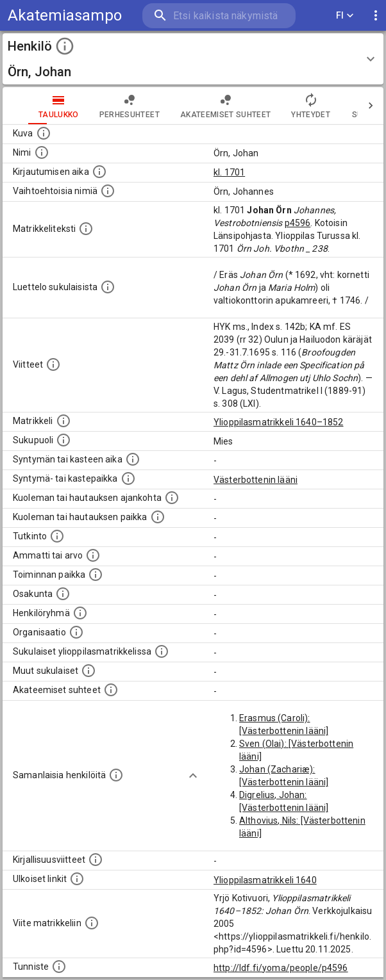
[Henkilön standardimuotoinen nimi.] (42, 152)
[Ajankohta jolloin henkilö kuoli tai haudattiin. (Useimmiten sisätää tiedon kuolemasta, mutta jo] (172, 498)
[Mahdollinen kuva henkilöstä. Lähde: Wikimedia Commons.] (44, 133)
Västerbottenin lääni (256, 480)
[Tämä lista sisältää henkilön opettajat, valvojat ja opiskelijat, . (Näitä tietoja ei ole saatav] (111, 690)
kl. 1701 (229, 172)
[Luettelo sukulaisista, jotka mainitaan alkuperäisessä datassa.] (108, 287)
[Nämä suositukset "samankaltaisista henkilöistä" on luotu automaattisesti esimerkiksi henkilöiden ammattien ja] (116, 775)
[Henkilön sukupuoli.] (63, 440)
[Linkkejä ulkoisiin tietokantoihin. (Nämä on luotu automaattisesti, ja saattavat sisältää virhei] (77, 879)
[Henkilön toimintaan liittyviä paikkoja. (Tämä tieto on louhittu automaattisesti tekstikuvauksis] (96, 575)
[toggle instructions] (65, 46)
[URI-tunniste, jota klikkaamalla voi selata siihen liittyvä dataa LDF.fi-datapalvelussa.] (59, 967)
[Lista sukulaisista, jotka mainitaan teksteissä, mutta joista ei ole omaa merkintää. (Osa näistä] (88, 671)
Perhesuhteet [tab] (130, 106)
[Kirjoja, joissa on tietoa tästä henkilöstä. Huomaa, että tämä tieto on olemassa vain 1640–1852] (96, 860)
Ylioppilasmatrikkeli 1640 (265, 880)
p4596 (298, 223)
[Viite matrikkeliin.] (92, 923)
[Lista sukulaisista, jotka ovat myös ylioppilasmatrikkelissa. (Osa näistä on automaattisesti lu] (162, 651)
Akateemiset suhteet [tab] (226, 106)
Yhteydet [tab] (311, 106)
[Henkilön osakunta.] (63, 594)
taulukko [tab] (59, 106)
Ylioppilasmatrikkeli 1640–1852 (279, 422)
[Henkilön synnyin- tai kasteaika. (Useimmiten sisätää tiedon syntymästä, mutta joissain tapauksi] (133, 459)
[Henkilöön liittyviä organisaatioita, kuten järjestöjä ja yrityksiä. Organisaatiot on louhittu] (76, 632)
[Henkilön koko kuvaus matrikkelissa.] (86, 229)
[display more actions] (376, 16)
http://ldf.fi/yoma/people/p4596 (281, 968)
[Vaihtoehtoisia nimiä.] (108, 191)
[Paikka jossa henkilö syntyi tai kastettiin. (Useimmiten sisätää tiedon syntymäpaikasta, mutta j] (128, 478)
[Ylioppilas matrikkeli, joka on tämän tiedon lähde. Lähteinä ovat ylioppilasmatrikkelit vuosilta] (63, 421)
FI (345, 16)
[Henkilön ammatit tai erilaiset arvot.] (93, 555)
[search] (219, 16)
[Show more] (193, 776)
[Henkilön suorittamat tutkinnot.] (57, 536)
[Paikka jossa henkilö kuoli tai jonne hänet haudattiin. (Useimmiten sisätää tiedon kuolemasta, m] (158, 517)
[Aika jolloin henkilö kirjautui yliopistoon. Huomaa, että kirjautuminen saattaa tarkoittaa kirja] (99, 172)
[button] (193, 59)
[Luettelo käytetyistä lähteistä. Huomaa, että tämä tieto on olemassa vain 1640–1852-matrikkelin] (53, 364)
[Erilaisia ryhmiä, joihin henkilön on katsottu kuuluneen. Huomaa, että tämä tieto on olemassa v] (80, 613)
